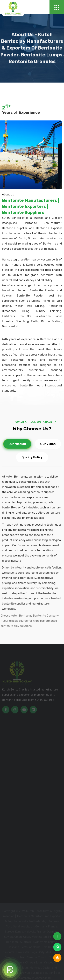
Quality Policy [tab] (32, 457)
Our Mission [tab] (17, 444)
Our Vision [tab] (48, 444)
